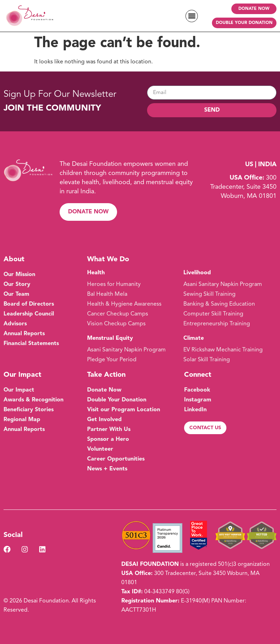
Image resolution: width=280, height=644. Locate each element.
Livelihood (197, 273)
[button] (192, 16)
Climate (194, 338)
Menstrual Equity (110, 338)
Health (96, 273)
